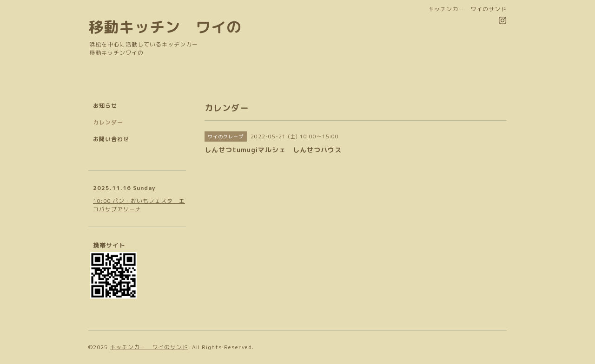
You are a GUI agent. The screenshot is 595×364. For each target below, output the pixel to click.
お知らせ (105, 106)
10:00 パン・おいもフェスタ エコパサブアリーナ (139, 205)
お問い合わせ (111, 139)
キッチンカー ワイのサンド (149, 347)
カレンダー (108, 122)
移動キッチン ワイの (165, 27)
